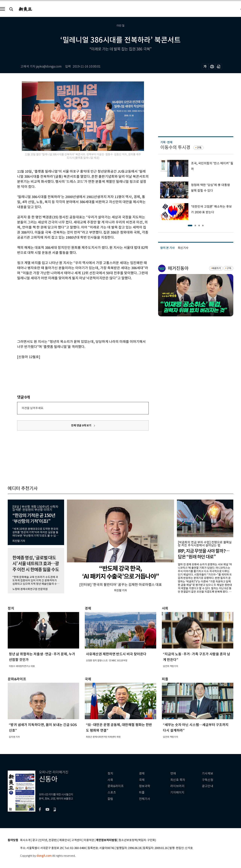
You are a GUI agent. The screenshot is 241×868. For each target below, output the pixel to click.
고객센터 (77, 840)
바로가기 (216, 268)
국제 (142, 780)
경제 (142, 773)
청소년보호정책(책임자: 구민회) (137, 840)
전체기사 (145, 799)
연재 (173, 773)
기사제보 (208, 773)
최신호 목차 (178, 780)
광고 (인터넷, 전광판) (45, 840)
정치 (110, 773)
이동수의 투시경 (175, 147)
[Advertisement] (74, 309)
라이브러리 (177, 786)
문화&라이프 (116, 786)
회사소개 (25, 840)
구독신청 (208, 780)
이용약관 (89, 840)
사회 (110, 780)
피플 (142, 792)
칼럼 (110, 799)
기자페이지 (177, 792)
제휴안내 (64, 840)
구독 (199, 148)
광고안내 (208, 786)
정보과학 (145, 786)
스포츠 (112, 792)
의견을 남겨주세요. (33, 408)
